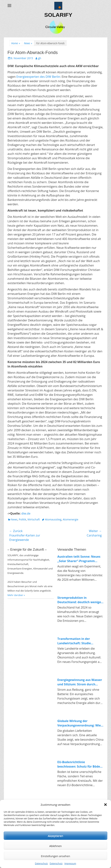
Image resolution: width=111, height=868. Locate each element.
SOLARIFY (58, 15)
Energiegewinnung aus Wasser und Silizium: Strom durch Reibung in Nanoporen (80, 682)
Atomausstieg (53, 519)
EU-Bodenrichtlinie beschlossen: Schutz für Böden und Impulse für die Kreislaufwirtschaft (80, 764)
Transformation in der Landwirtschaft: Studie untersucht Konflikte (74, 641)
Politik (23, 519)
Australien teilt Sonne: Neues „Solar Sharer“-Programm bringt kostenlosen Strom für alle (79, 559)
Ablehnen (55, 846)
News (28, 43)
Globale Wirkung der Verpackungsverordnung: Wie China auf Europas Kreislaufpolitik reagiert (79, 723)
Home (16, 43)
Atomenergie (71, 519)
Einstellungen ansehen (56, 856)
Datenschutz (41, 863)
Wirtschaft (34, 519)
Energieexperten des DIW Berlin (38, 77)
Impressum (70, 863)
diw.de (26, 513)
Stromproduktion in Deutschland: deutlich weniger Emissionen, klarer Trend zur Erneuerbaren (80, 600)
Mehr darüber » (16, 595)
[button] (105, 805)
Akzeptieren (55, 836)
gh (40, 58)
